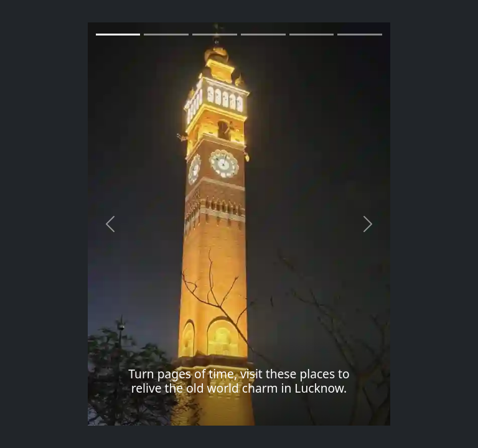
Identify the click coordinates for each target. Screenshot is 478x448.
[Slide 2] (215, 35)
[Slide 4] (312, 35)
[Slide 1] (118, 35)
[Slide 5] (360, 35)
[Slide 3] (263, 35)
